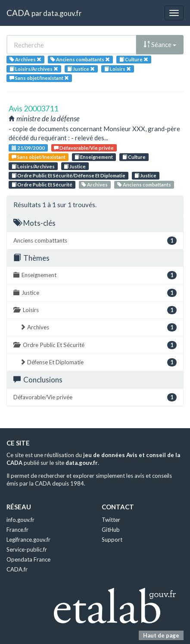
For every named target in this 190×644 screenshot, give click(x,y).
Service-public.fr (27, 549)
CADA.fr (17, 569)
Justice (75, 166)
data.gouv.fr (62, 13)
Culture (134, 157)
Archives (95, 185)
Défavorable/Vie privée (84, 148)
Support (112, 540)
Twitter (111, 520)
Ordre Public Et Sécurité (42, 185)
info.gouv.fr (20, 520)
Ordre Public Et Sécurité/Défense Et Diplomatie (69, 175)
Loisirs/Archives (33, 166)
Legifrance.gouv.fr (28, 540)
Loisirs (95, 310)
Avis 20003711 (33, 108)
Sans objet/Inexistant (39, 157)
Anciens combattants (144, 185)
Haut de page (161, 635)
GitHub (111, 530)
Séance (160, 44)
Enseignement (94, 157)
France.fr (17, 530)
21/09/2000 (28, 148)
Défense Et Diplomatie (98, 362)
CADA (18, 13)
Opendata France (28, 559)
